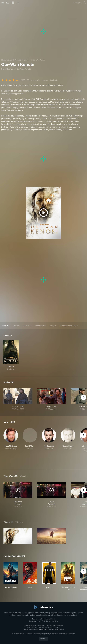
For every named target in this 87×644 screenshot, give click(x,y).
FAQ (43, 621)
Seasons (6, 326)
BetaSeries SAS (32, 627)
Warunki (49, 625)
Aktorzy (28, 326)
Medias (41, 627)
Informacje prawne (30, 625)
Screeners (49, 627)
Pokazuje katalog (38, 619)
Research (57, 627)
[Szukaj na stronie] (85, 3)
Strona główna (7, 60)
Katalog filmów (50, 619)
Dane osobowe (58, 625)
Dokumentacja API (35, 621)
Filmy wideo (40, 326)
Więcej (23, 476)
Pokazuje (18, 60)
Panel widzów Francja (56, 629)
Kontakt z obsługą (52, 621)
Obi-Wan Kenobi (39, 60)
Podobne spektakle (69, 326)
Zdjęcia (53, 326)
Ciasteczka (41, 625)
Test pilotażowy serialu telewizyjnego (36, 629)
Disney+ (27, 60)
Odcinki (17, 326)
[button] (11, 446)
